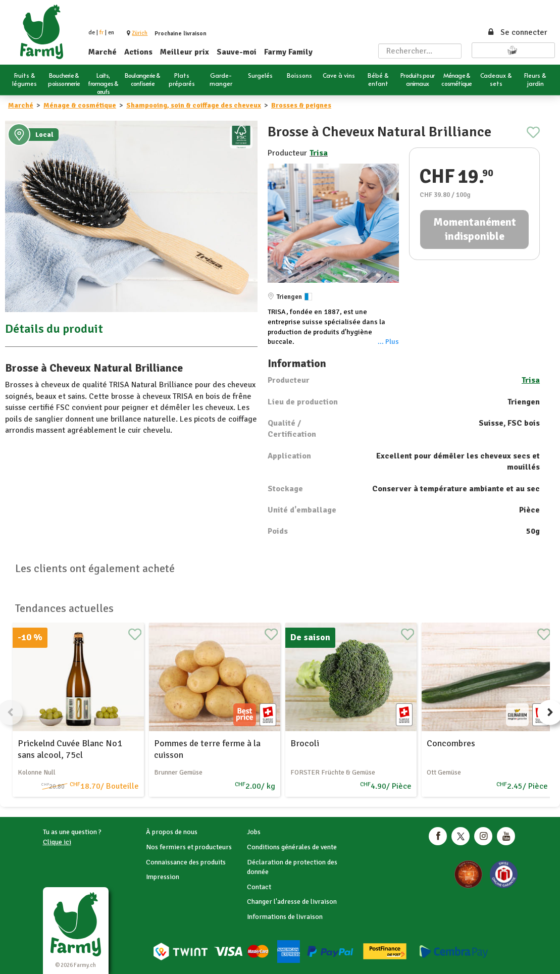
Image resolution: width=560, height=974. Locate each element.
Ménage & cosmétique (80, 105)
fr (101, 33)
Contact (259, 887)
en (111, 33)
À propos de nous (172, 832)
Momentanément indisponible (475, 229)
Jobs (254, 832)
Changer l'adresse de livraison (292, 902)
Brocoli (305, 743)
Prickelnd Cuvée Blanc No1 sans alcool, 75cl (70, 749)
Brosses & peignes (301, 105)
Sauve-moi (237, 52)
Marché (103, 52)
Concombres (451, 743)
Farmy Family (288, 52)
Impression (163, 877)
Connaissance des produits (186, 862)
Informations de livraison (285, 917)
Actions (138, 52)
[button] (140, 33)
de (92, 33)
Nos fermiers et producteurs (189, 847)
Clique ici (57, 842)
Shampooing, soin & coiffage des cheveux (194, 105)
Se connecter (517, 32)
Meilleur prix (185, 52)
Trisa (319, 153)
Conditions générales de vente (292, 847)
